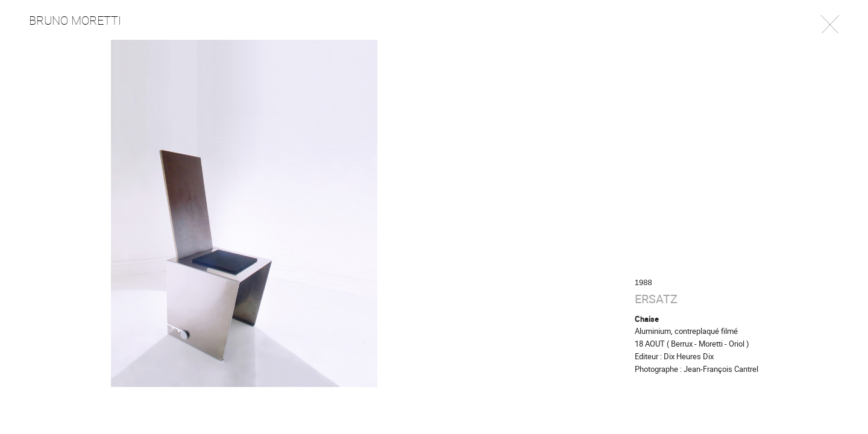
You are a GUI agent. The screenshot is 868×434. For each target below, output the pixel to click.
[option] (434, 213)
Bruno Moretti (75, 20)
